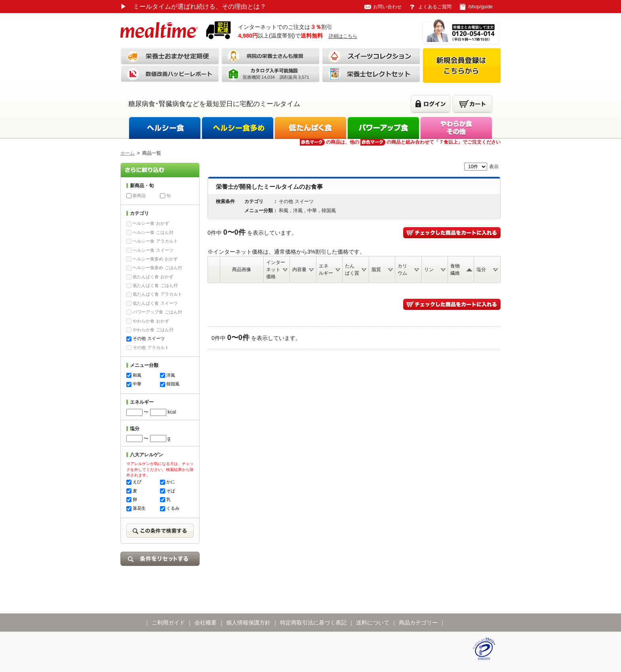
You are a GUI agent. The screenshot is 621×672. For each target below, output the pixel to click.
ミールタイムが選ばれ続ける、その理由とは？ (193, 7)
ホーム (128, 153)
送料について (373, 623)
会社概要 (206, 623)
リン (429, 270)
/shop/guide (480, 7)
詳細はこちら (343, 36)
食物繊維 (455, 270)
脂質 (376, 270)
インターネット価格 (276, 270)
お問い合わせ (387, 7)
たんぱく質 (352, 270)
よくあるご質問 (435, 7)
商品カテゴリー (418, 623)
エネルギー (326, 270)
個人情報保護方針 (248, 623)
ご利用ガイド (168, 623)
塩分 (481, 270)
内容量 (299, 270)
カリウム (402, 270)
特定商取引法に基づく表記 (313, 623)
